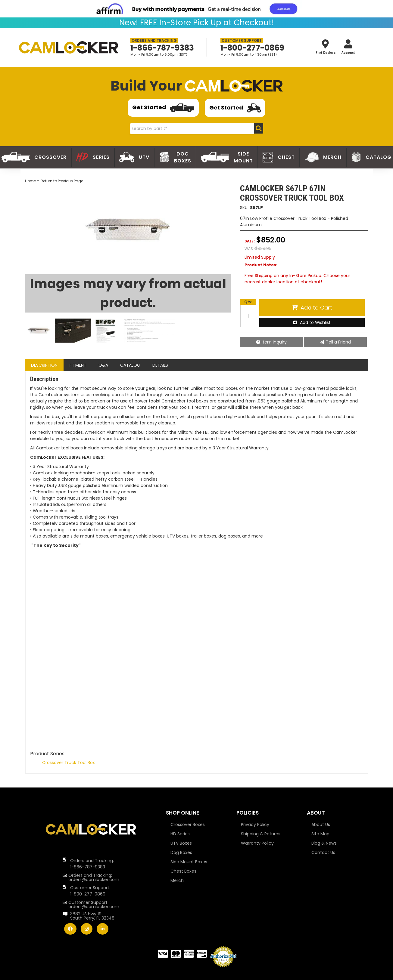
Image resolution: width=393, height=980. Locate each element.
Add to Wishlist (315, 322)
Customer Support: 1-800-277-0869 (90, 891)
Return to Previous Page (62, 181)
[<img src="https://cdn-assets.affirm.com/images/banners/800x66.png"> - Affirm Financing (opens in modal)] (197, 9)
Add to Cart (316, 308)
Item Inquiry (274, 342)
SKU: (244, 208)
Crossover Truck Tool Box (69, 763)
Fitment (78, 365)
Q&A (103, 365)
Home (30, 181)
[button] (196, 129)
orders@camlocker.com (94, 880)
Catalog (130, 365)
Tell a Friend (338, 342)
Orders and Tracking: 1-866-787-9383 (92, 864)
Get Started (163, 108)
